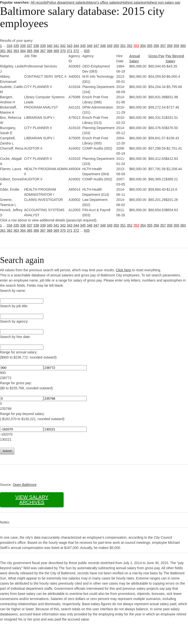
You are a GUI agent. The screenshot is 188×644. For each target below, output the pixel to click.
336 (23, 46)
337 (29, 46)
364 (23, 51)
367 (43, 51)
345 (83, 46)
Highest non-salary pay (163, 2)
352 (130, 46)
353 (136, 46)
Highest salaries (133, 2)
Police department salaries (67, 2)
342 (63, 46)
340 (50, 46)
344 (76, 46)
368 (50, 51)
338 (36, 46)
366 (36, 51)
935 (87, 51)
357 (163, 46)
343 (70, 46)
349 (110, 46)
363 (16, 51)
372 (76, 51)
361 (3, 51)
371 (70, 51)
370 (63, 51)
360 (183, 46)
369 (56, 51)
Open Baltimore (25, 485)
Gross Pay (156, 56)
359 (176, 46)
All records (39, 2)
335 (16, 46)
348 (103, 46)
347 (96, 46)
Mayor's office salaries (104, 2)
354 (143, 46)
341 (56, 46)
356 (156, 46)
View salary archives (32, 500)
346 (89, 46)
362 (9, 51)
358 (170, 46)
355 (150, 46)
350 (116, 46)
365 (29, 51)
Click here (123, 270)
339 (43, 46)
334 (9, 46)
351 (123, 46)
